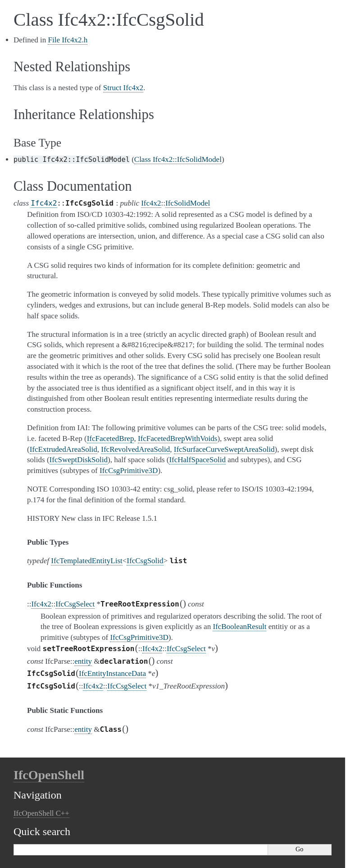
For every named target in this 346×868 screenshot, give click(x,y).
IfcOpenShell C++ (41, 813)
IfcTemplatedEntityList (86, 561)
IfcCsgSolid (145, 561)
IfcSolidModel (188, 203)
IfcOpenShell (49, 775)
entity (83, 661)
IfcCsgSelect (75, 604)
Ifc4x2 (44, 203)
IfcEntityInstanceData (112, 673)
